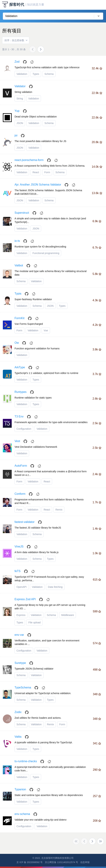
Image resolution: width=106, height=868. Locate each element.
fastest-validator (25, 522)
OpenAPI (22, 587)
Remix (59, 510)
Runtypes (21, 392)
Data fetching (55, 587)
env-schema (22, 814)
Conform (20, 494)
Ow (17, 343)
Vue (46, 330)
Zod (17, 62)
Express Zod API (25, 599)
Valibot (19, 265)
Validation (22, 74)
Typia (18, 294)
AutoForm (21, 466)
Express (21, 615)
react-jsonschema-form (29, 160)
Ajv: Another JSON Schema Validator (38, 185)
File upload (34, 622)
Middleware (68, 615)
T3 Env (19, 416)
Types (36, 74)
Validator (20, 86)
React (36, 172)
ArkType (20, 367)
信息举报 (85, 862)
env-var (19, 635)
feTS (18, 571)
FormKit (19, 318)
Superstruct (22, 213)
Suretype (20, 663)
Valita (18, 737)
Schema (49, 74)
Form (47, 172)
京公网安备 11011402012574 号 (61, 862)
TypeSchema (23, 687)
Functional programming (46, 253)
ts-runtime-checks (26, 761)
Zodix (18, 712)
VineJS (19, 547)
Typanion (20, 789)
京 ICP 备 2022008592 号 (30, 862)
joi (16, 135)
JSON (20, 123)
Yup (17, 111)
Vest (17, 441)
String (20, 99)
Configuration (24, 429)
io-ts (17, 241)
